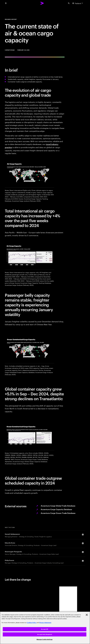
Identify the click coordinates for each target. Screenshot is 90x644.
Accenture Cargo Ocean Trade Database (58, 513)
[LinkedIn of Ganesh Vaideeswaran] (83, 535)
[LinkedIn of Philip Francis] (83, 561)
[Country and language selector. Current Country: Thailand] (78, 3)
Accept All (45, 629)
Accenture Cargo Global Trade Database (58, 506)
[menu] (6, 3)
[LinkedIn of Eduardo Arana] (83, 543)
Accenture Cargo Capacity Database (56, 509)
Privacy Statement (45, 623)
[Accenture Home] (42, 3)
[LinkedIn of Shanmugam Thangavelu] (83, 552)
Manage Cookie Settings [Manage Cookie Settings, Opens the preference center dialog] (45, 639)
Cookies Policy (32, 623)
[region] (45, 628)
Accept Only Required (45, 634)
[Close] (87, 615)
